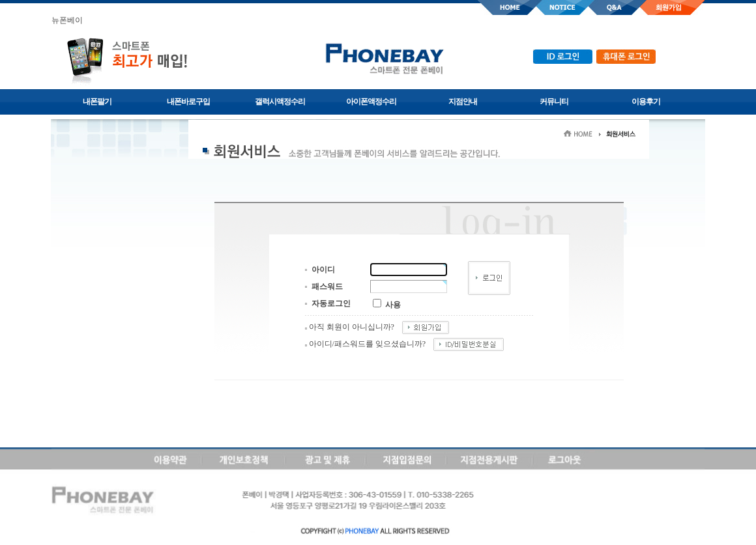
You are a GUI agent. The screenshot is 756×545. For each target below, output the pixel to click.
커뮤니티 (554, 102)
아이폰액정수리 (371, 102)
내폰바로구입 (188, 102)
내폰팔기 (97, 102)
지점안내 (463, 102)
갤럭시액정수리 (280, 102)
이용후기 (646, 102)
